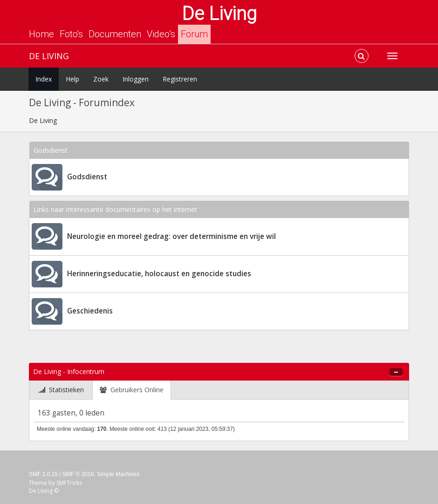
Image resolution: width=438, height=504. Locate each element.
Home (41, 34)
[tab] (61, 390)
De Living (219, 14)
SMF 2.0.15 (43, 474)
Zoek (101, 79)
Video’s (161, 34)
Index (44, 79)
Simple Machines (118, 474)
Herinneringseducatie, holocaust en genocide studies (159, 274)
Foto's (71, 34)
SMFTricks (69, 483)
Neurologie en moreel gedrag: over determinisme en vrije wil (171, 236)
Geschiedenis (90, 311)
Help (72, 79)
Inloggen (136, 79)
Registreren (180, 79)
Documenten (115, 34)
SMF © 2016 (78, 474)
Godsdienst (87, 177)
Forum (194, 34)
